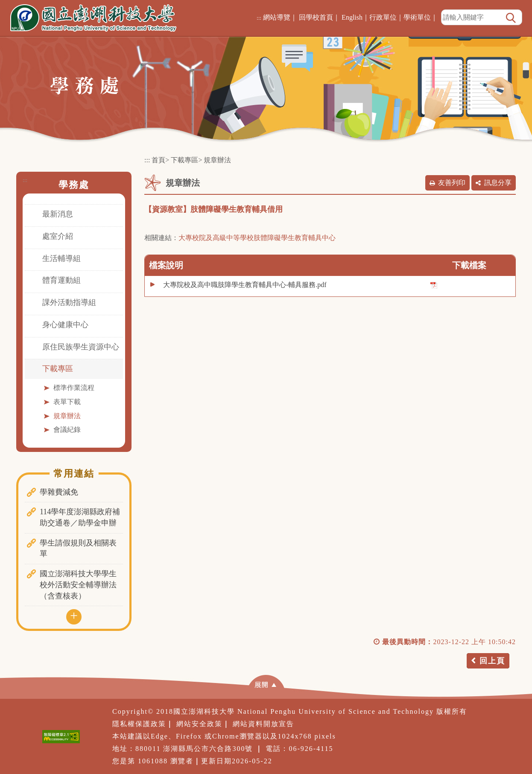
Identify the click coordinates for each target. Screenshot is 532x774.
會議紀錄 (67, 430)
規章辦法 (67, 416)
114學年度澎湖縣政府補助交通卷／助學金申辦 (80, 517)
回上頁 (492, 661)
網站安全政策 (199, 724)
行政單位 (383, 17)
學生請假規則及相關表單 (78, 548)
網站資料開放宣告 (263, 724)
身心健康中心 (65, 325)
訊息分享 (498, 183)
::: (259, 18)
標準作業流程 (74, 388)
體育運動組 (61, 280)
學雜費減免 (59, 492)
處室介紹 (58, 236)
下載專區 (58, 369)
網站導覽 (277, 17)
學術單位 (417, 17)
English (352, 17)
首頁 (158, 160)
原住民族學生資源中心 (81, 347)
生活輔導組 (61, 258)
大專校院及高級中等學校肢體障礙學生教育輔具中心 (257, 238)
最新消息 (58, 214)
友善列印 (452, 183)
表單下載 (67, 402)
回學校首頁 (316, 17)
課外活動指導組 (69, 302)
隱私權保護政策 (139, 724)
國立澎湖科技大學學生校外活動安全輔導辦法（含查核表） (78, 585)
